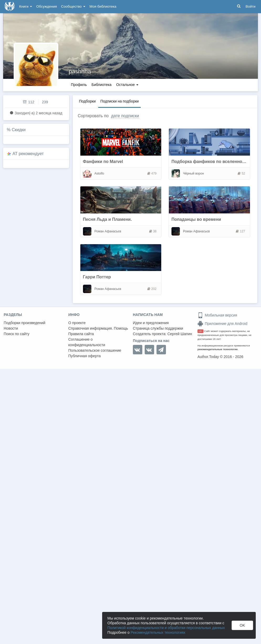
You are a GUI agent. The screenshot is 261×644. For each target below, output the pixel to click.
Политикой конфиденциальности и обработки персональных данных (166, 628)
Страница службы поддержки (158, 328)
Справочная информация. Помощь (98, 328)
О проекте (77, 323)
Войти (250, 6)
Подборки (87, 101)
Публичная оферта (85, 356)
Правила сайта (81, 334)
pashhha (80, 71)
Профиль (79, 85)
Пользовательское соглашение (95, 350)
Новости (11, 328)
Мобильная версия (217, 315)
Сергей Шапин (180, 334)
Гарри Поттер (97, 277)
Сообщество (73, 6)
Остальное (127, 85)
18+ (200, 331)
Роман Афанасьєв (108, 231)
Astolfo (99, 173)
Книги (26, 6)
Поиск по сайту (17, 334)
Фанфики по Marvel (103, 162)
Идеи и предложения (151, 323)
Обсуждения (46, 6)
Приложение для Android (222, 324)
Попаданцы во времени (196, 219)
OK (242, 625)
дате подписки (125, 116)
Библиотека (101, 85)
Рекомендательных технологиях (158, 632)
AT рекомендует (28, 154)
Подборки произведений (25, 323)
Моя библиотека (103, 6)
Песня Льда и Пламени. (108, 219)
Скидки (19, 130)
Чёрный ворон (194, 173)
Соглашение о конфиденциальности (87, 342)
